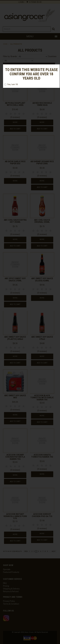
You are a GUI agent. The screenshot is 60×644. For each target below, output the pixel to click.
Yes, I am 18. (11, 84)
